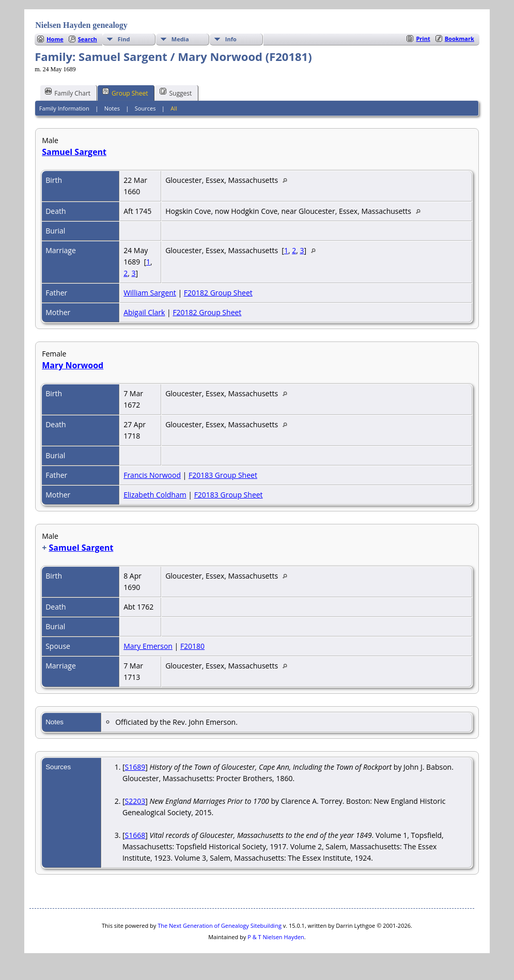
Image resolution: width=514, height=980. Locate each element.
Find (124, 39)
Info (231, 39)
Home (55, 39)
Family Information (64, 108)
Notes (112, 108)
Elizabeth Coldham (155, 495)
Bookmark (460, 38)
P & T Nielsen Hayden (276, 937)
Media (180, 39)
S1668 (135, 835)
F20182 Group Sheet (218, 293)
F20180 (192, 646)
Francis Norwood (152, 475)
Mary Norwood (73, 365)
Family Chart (68, 92)
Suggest (176, 92)
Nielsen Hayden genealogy (81, 25)
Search (88, 39)
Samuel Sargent (74, 152)
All (174, 108)
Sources (145, 108)
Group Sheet (125, 92)
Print (423, 38)
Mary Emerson (148, 646)
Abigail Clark (144, 312)
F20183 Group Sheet (223, 475)
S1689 (135, 767)
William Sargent (150, 293)
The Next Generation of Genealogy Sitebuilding (220, 925)
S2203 (135, 801)
